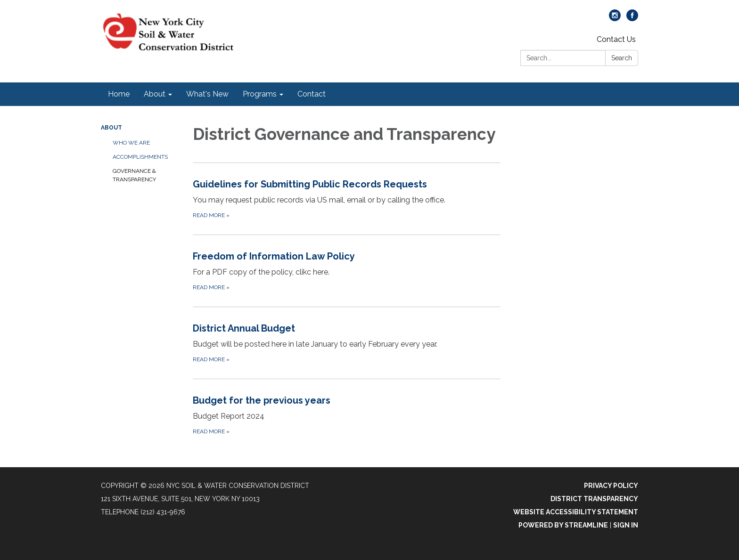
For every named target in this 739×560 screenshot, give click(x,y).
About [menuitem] (155, 94)
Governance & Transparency (134, 175)
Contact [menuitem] (312, 94)
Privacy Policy (611, 486)
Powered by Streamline (563, 525)
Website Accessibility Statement (576, 512)
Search (622, 58)
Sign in (626, 525)
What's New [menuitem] (207, 94)
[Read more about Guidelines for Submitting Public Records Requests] (347, 199)
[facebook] (632, 19)
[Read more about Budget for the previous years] (347, 415)
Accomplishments (140, 157)
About (111, 128)
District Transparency (594, 499)
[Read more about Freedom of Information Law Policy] (347, 271)
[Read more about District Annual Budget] (347, 343)
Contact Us (616, 39)
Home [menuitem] (119, 94)
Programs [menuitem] (260, 94)
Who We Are (131, 143)
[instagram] (615, 19)
